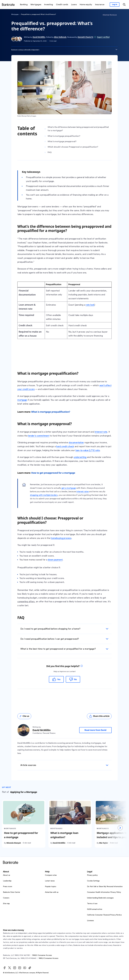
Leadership (7, 881)
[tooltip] (82, 666)
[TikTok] (30, 968)
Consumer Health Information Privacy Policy (104, 892)
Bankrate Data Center (12, 892)
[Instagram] (15, 968)
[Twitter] (10, 968)
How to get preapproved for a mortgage (53, 473)
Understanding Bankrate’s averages (100, 898)
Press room (8, 887)
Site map (6, 904)
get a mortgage (69, 488)
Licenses (90, 921)
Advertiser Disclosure (110, 15)
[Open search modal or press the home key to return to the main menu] (124, 5)
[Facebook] (5, 968)
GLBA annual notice (95, 909)
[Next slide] (120, 828)
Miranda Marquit (14, 843)
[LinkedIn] (20, 968)
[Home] (8, 5)
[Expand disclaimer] (116, 50)
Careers (6, 898)
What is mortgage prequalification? (51, 412)
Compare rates (51, 875)
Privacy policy (92, 875)
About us (7, 875)
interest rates (83, 492)
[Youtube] (25, 968)
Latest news (50, 881)
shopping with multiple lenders (44, 495)
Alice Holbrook (60, 37)
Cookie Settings (93, 881)
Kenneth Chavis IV (85, 37)
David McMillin (39, 37)
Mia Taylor (103, 843)
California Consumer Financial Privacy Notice (104, 915)
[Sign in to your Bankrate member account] (115, 5)
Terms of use (92, 904)
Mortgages (15, 14)
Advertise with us (52, 892)
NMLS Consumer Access (42, 955)
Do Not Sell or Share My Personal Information (105, 887)
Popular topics (51, 887)
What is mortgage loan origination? (64, 835)
